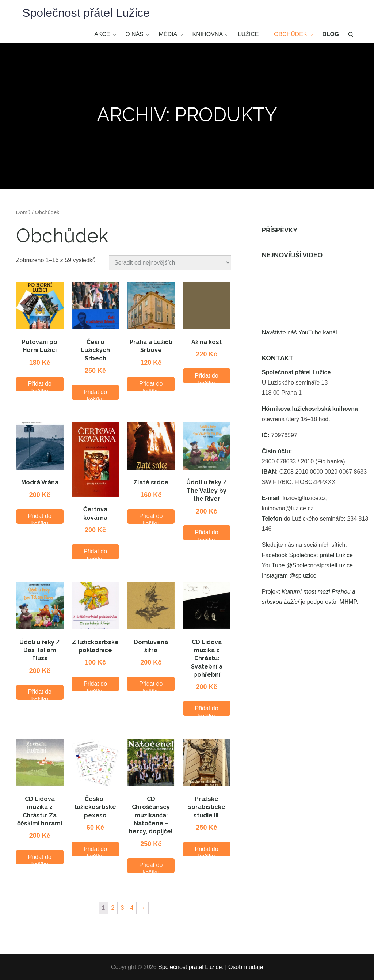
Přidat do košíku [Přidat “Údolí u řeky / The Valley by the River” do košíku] (207, 535)
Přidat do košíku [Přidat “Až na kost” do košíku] (207, 378)
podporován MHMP (332, 602)
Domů (23, 212)
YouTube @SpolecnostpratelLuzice (307, 565)
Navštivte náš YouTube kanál (299, 332)
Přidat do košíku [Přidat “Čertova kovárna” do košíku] (95, 554)
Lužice (252, 34)
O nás (138, 34)
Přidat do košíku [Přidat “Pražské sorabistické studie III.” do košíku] (207, 851)
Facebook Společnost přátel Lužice (307, 555)
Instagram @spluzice (289, 576)
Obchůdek (294, 34)
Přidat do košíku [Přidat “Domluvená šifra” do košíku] (151, 686)
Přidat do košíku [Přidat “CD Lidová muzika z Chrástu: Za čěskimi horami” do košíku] (40, 859)
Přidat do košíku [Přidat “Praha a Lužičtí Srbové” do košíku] (151, 386)
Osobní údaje (246, 967)
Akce (105, 34)
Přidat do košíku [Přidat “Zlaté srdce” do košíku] (151, 518)
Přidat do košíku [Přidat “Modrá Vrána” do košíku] (40, 518)
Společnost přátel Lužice (86, 13)
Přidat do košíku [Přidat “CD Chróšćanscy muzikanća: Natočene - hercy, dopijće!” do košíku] (151, 867)
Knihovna (211, 34)
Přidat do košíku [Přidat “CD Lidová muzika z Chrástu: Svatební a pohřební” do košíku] (207, 710)
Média (171, 34)
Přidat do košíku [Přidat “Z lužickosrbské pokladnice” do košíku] (95, 686)
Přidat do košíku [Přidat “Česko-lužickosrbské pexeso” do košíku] (95, 851)
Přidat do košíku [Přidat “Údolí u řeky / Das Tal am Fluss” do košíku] (40, 694)
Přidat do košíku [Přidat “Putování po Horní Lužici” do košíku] (40, 386)
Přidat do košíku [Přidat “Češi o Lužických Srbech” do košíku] (95, 394)
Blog (331, 34)
